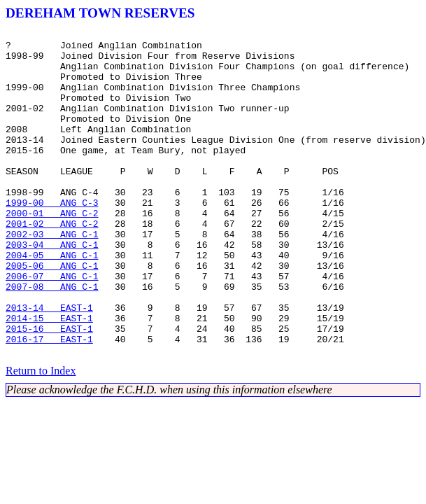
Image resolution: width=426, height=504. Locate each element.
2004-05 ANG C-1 (52, 301)
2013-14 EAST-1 (49, 364)
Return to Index (41, 436)
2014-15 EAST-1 (49, 377)
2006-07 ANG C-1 (52, 326)
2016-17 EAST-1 (49, 402)
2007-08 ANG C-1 (52, 339)
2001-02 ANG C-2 (52, 263)
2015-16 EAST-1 (49, 389)
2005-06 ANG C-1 (52, 314)
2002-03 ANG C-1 (52, 276)
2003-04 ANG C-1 (52, 288)
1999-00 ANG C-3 (52, 238)
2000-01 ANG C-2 (52, 251)
